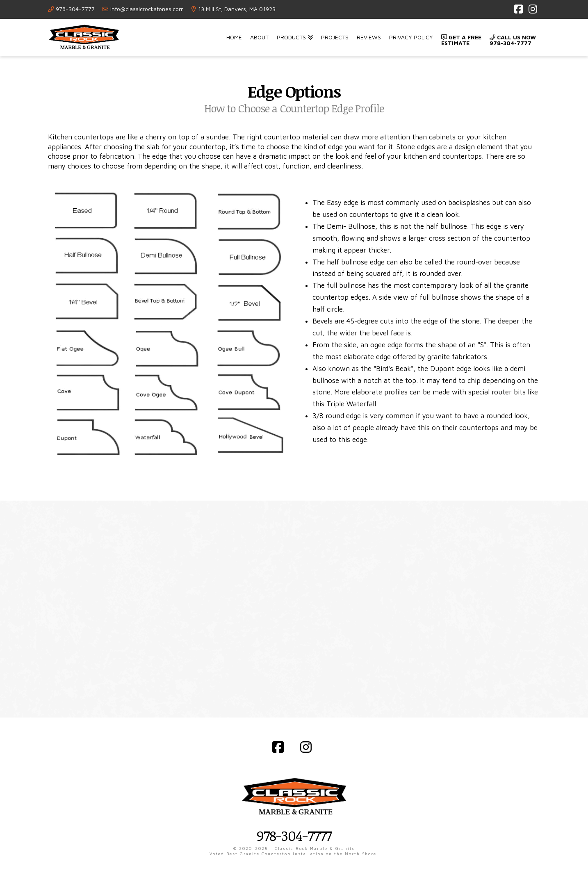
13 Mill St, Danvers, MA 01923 (237, 9)
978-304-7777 (75, 9)
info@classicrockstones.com (147, 9)
